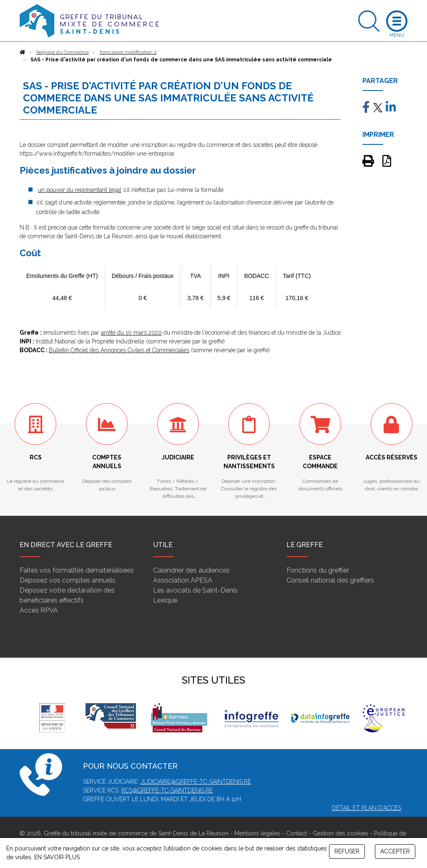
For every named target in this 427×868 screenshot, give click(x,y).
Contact (296, 833)
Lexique (165, 600)
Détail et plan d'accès (367, 808)
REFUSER (347, 851)
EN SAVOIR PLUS (57, 857)
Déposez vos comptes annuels (68, 580)
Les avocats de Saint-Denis (195, 590)
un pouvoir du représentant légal (80, 190)
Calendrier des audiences (191, 570)
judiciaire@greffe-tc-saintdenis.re (196, 782)
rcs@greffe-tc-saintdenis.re (167, 790)
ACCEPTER (395, 851)
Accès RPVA (39, 610)
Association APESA (183, 580)
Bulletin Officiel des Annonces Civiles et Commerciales (119, 350)
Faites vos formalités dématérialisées (77, 570)
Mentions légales (257, 833)
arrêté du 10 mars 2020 (131, 333)
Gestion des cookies (340, 833)
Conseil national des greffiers (330, 580)
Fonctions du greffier (318, 570)
